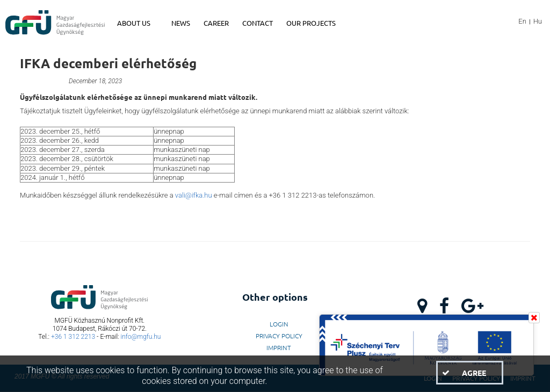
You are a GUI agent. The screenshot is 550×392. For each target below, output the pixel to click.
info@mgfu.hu (141, 337)
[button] (469, 373)
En (522, 21)
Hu (538, 21)
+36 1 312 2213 (73, 337)
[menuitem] (139, 23)
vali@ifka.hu (194, 195)
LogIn (279, 324)
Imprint (279, 347)
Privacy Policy (279, 336)
